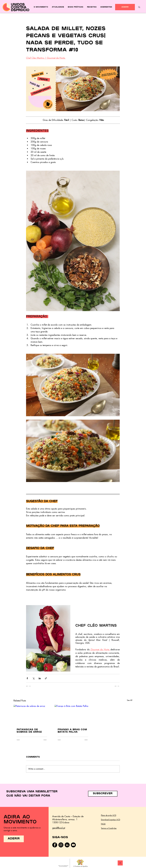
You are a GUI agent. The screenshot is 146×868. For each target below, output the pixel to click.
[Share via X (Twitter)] (33, 678)
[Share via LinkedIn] (40, 678)
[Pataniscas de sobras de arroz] (32, 715)
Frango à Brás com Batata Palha (72, 731)
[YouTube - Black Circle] (73, 845)
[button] (103, 794)
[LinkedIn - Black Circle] (67, 845)
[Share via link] (46, 678)
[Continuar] (120, 863)
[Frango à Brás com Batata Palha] (73, 715)
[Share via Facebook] (27, 678)
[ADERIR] (125, 7)
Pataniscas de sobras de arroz (29, 731)
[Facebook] (55, 845)
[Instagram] (61, 845)
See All (130, 700)
